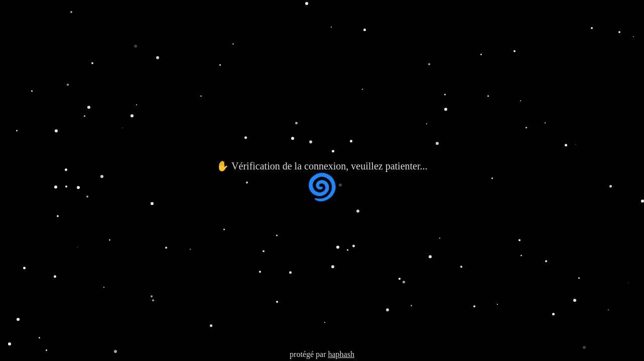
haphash (341, 354)
